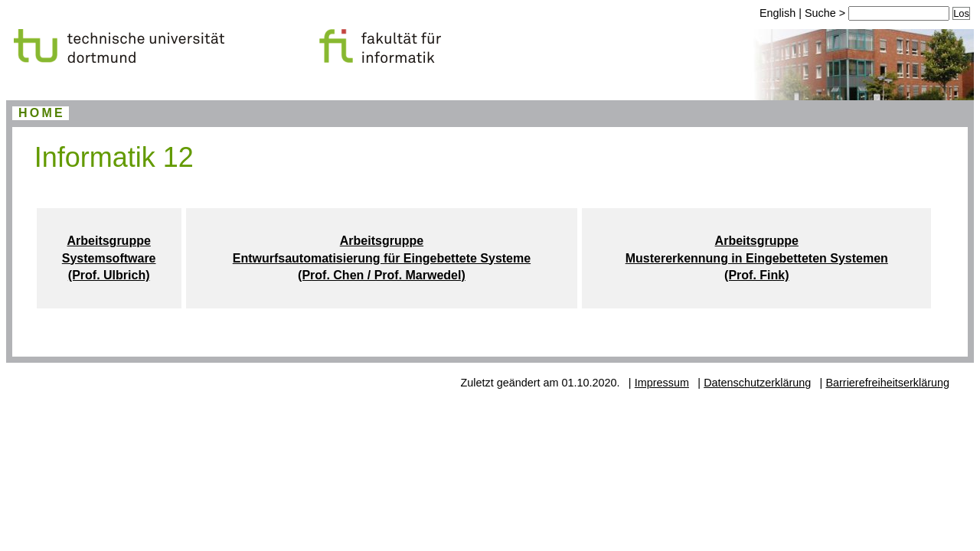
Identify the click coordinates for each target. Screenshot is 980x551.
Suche (822, 13)
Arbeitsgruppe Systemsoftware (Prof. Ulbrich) (109, 258)
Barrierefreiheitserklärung (887, 383)
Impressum (662, 383)
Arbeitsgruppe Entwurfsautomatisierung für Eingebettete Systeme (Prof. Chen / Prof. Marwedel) (382, 258)
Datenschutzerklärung (757, 383)
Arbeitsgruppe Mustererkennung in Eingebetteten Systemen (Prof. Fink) (757, 258)
